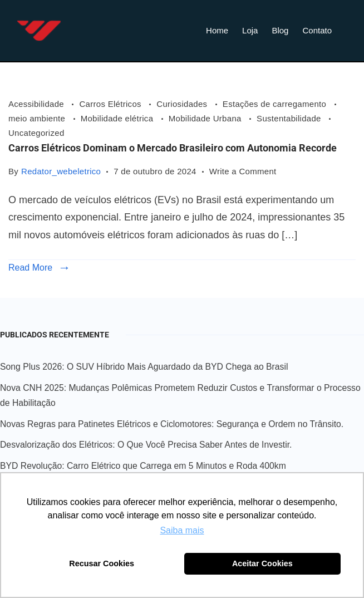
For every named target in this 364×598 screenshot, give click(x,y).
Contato (317, 30)
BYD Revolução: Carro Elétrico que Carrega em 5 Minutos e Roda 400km (143, 466)
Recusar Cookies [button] (102, 563)
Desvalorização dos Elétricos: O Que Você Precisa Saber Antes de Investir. (146, 445)
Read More (30, 268)
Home (217, 30)
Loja (250, 30)
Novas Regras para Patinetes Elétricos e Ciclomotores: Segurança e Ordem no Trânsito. (172, 424)
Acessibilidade (37, 104)
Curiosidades (183, 104)
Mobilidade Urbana (206, 118)
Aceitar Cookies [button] (262, 563)
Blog (280, 30)
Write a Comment (243, 170)
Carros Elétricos (111, 104)
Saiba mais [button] (182, 530)
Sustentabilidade (290, 118)
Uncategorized (36, 133)
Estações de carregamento (276, 104)
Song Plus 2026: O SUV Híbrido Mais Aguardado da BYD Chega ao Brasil (144, 367)
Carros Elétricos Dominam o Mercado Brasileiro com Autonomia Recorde (173, 148)
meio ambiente (38, 118)
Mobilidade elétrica (118, 118)
